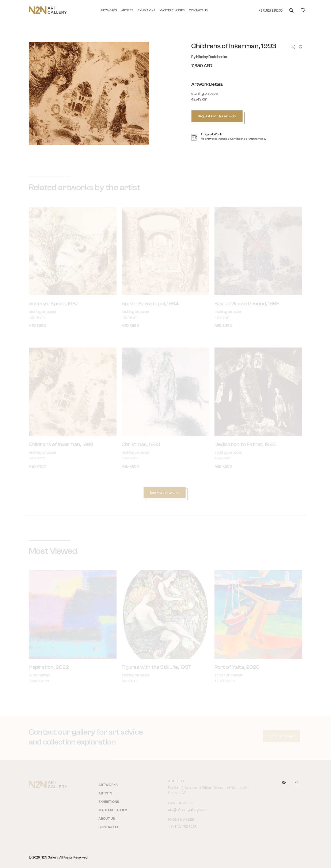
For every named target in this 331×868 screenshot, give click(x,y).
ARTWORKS (109, 10)
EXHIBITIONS (147, 10)
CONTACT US (198, 10)
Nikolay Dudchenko (212, 57)
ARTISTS (127, 10)
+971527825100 (271, 10)
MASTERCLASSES (172, 10)
